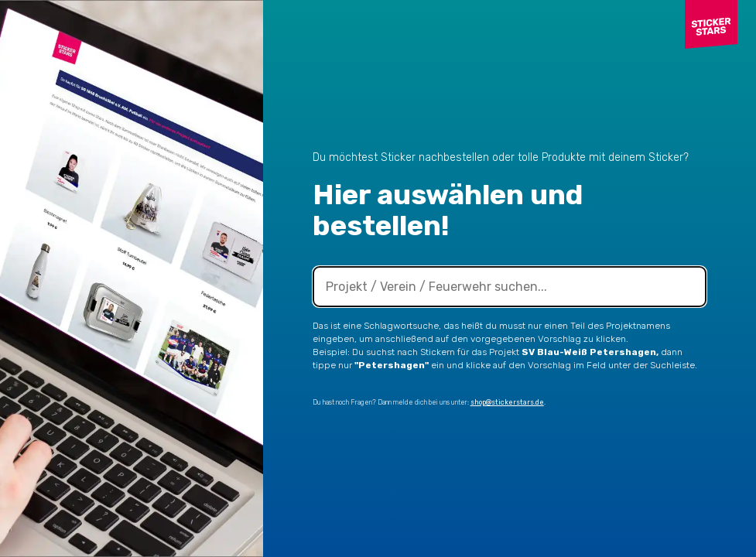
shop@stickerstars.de (507, 402)
